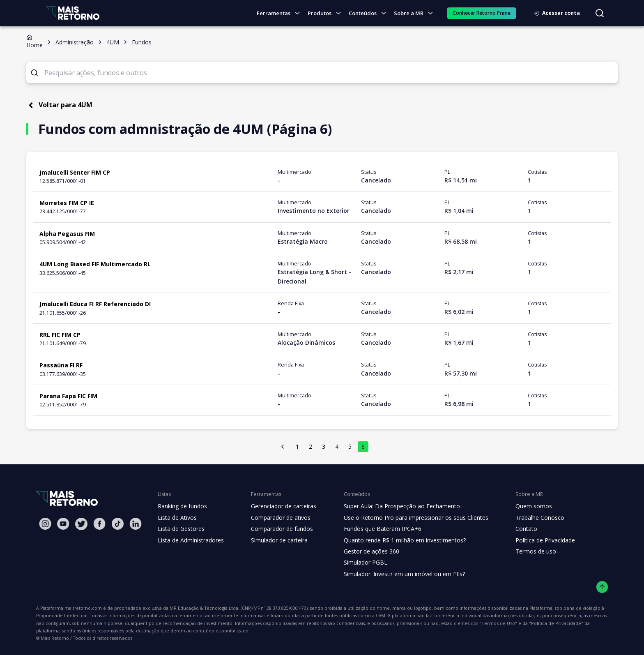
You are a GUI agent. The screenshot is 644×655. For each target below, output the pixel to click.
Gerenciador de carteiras (279, 506)
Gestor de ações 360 (365, 551)
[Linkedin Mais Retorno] (136, 524)
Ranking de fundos (182, 506)
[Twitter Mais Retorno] (81, 524)
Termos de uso (524, 551)
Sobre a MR (416, 13)
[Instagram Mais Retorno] (45, 524)
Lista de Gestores (180, 529)
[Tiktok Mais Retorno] (117, 524)
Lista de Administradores (189, 540)
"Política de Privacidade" (389, 623)
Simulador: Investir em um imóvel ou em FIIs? (397, 574)
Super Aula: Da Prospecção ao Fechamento (394, 506)
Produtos (327, 13)
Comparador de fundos (277, 529)
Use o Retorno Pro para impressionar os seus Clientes (408, 518)
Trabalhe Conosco (528, 518)
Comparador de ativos (276, 518)
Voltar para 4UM (57, 105)
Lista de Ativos (176, 518)
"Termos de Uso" (337, 623)
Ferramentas (282, 13)
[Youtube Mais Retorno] (63, 524)
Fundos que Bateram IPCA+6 (376, 529)
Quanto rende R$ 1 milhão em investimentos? (397, 540)
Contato (515, 529)
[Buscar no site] (600, 13)
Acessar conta (559, 13)
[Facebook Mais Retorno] (99, 524)
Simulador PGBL (360, 563)
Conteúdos (370, 13)
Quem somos (522, 506)
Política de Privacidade (534, 540)
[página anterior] (283, 447)
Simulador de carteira (275, 540)
